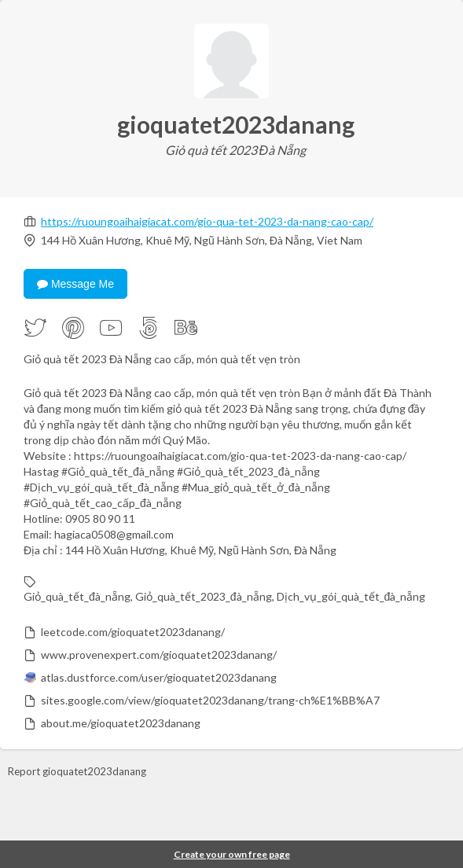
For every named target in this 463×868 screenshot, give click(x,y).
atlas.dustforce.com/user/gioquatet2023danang (159, 677)
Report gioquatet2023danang (77, 771)
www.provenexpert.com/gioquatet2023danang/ (159, 655)
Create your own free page (232, 854)
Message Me (75, 284)
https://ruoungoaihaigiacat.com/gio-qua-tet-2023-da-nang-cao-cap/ (207, 221)
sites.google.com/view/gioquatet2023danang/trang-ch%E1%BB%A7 (210, 700)
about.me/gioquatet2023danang (121, 723)
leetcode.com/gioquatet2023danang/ (133, 632)
